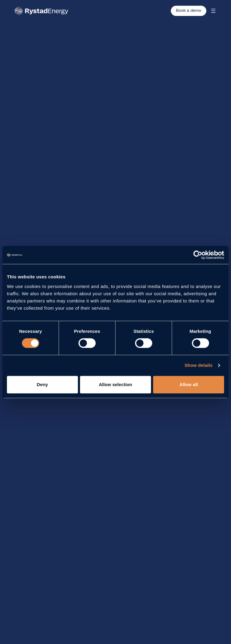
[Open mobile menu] (213, 11)
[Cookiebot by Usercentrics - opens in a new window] (198, 255)
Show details (199, 365)
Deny (42, 384)
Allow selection (116, 384)
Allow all (189, 384)
